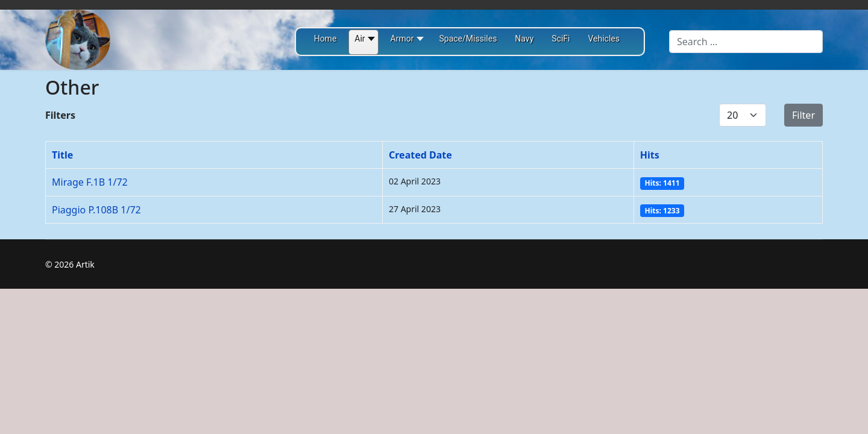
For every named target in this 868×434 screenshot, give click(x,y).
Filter (804, 115)
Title (62, 155)
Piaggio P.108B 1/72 (96, 210)
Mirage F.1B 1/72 (90, 182)
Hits (650, 155)
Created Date (420, 155)
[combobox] (746, 42)
